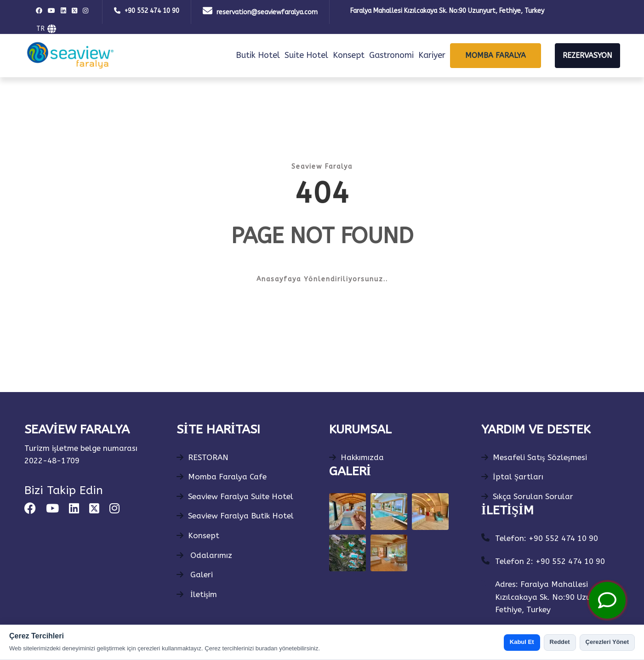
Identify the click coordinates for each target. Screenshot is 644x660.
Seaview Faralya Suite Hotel (235, 496)
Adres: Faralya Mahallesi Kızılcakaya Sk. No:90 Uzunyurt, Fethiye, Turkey (554, 597)
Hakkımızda (356, 457)
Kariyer (432, 55)
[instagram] (87, 11)
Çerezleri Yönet (607, 642)
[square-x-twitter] (76, 11)
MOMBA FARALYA (496, 55)
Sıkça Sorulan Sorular (527, 496)
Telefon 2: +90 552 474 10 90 (550, 561)
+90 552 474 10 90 (152, 11)
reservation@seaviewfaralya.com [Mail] (267, 12)
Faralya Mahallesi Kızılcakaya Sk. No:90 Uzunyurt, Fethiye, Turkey (447, 11)
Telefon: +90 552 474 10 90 (547, 538)
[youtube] (53, 11)
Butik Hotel (258, 55)
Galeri (195, 575)
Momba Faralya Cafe (222, 477)
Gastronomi (391, 55)
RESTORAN (202, 457)
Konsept (349, 55)
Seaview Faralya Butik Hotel (235, 516)
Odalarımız (204, 555)
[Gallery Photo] (348, 512)
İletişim (197, 594)
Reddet (560, 642)
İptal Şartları (512, 477)
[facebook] (40, 11)
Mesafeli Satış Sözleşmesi (534, 457)
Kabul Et (522, 642)
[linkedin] (65, 11)
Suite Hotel (306, 55)
